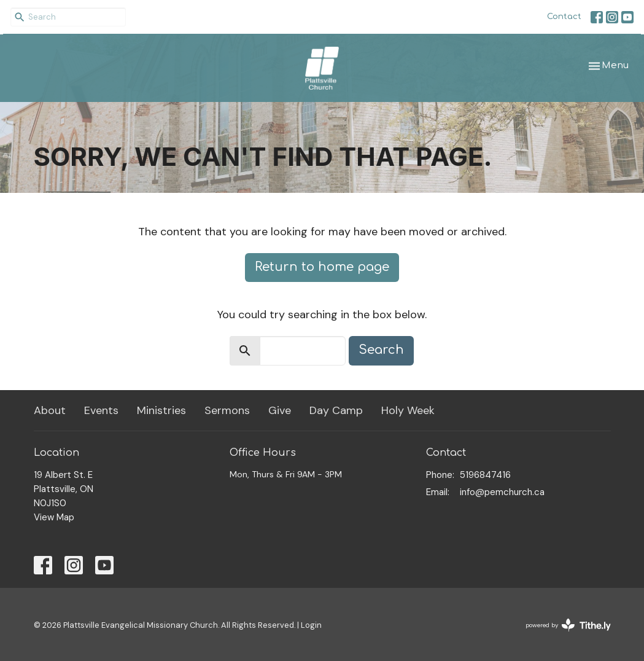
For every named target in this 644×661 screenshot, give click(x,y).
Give (280, 410)
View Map (54, 517)
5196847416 (485, 475)
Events (101, 410)
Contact (564, 17)
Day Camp (336, 410)
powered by (568, 625)
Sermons (227, 410)
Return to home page (322, 267)
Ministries (161, 410)
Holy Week (408, 410)
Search (381, 350)
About (50, 410)
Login (311, 625)
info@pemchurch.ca (502, 492)
